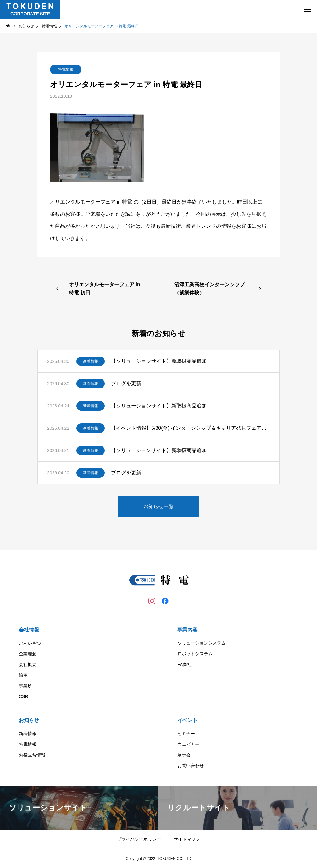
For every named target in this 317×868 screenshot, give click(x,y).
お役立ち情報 (32, 755)
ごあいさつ (30, 643)
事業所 (25, 686)
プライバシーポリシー (139, 839)
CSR (24, 696)
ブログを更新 (126, 383)
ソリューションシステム (202, 643)
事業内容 (187, 630)
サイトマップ (187, 839)
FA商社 (184, 664)
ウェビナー (188, 744)
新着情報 (91, 361)
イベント (187, 720)
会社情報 (29, 630)
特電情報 (66, 69)
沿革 (23, 675)
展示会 (184, 755)
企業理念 (28, 654)
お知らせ (29, 720)
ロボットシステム (195, 654)
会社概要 (28, 664)
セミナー (186, 734)
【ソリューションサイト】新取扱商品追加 (159, 361)
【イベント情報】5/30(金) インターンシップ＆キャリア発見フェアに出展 (190, 428)
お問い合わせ (191, 766)
